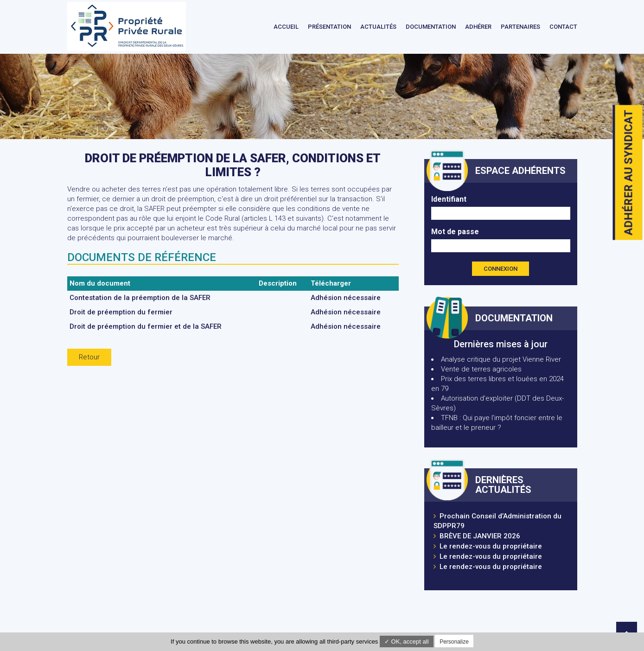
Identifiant (449, 199)
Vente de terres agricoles (481, 369)
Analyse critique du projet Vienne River (501, 359)
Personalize (454, 642)
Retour (89, 357)
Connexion (501, 269)
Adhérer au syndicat (629, 173)
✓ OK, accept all (407, 641)
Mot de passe (455, 232)
